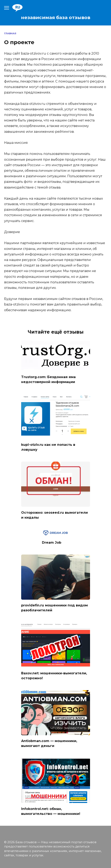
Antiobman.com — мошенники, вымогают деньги (49, 743)
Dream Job (52, 543)
